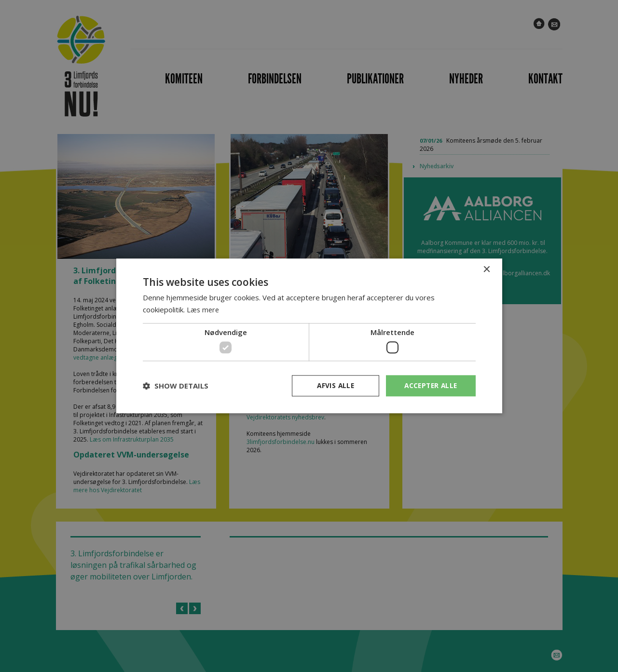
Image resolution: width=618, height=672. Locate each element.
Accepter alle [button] (429, 385)
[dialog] (309, 336)
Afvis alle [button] (333, 385)
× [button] (487, 270)
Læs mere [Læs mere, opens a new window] (204, 309)
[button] (176, 386)
